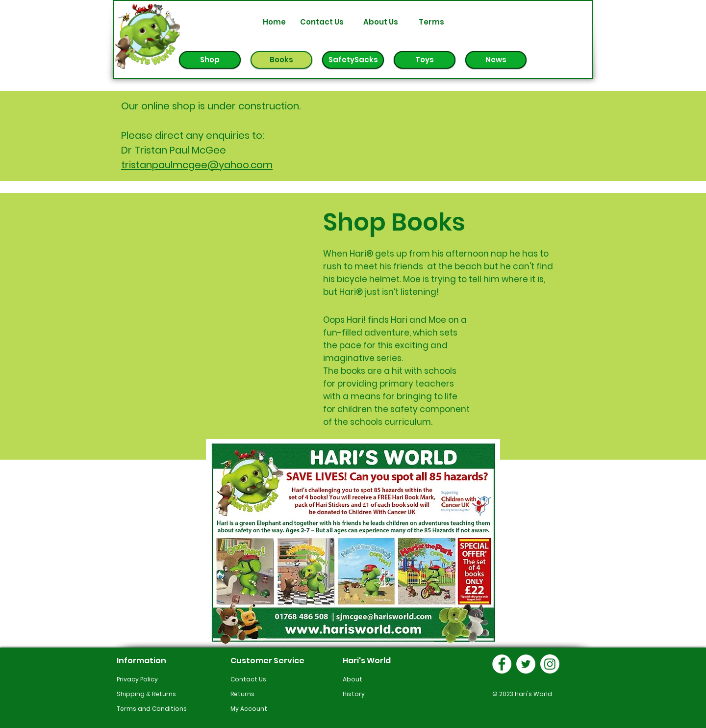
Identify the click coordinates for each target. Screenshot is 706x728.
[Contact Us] (322, 22)
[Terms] (431, 22)
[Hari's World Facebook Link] (502, 664)
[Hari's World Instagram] (550, 664)
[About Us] (380, 22)
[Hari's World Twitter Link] (526, 664)
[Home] (274, 22)
